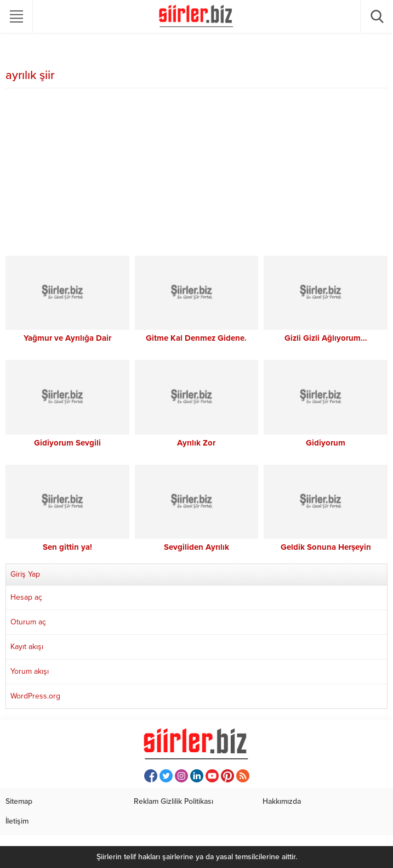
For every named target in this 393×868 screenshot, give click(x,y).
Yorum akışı (30, 671)
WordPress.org (35, 696)
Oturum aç (28, 622)
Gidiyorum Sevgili (67, 443)
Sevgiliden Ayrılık (197, 547)
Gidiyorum (326, 443)
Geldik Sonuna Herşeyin (326, 547)
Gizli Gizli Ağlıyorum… (326, 338)
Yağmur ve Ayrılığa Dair (67, 338)
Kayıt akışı (27, 647)
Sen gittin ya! (67, 547)
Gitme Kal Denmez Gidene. (196, 338)
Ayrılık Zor (196, 443)
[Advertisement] (197, 173)
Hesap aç (26, 597)
